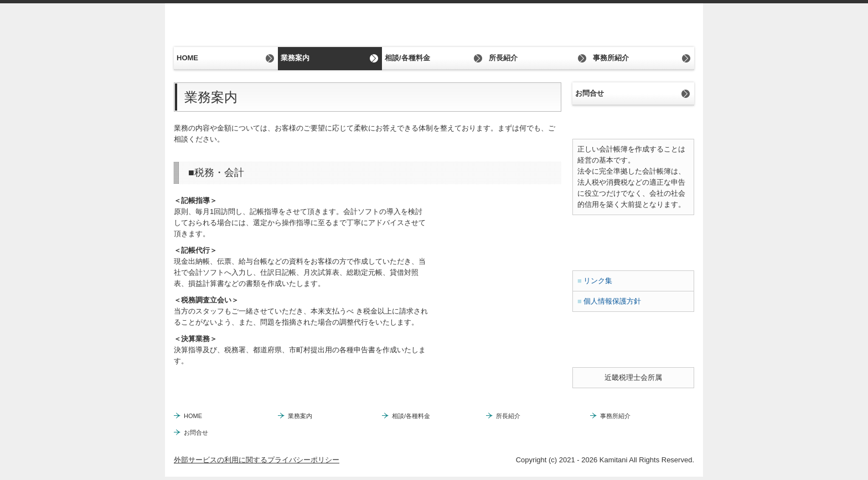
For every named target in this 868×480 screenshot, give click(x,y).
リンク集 (598, 281)
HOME (187, 58)
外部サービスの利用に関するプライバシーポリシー (257, 460)
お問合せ (590, 93)
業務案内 (295, 58)
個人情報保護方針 (612, 301)
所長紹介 (503, 58)
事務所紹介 (611, 58)
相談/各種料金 (407, 58)
